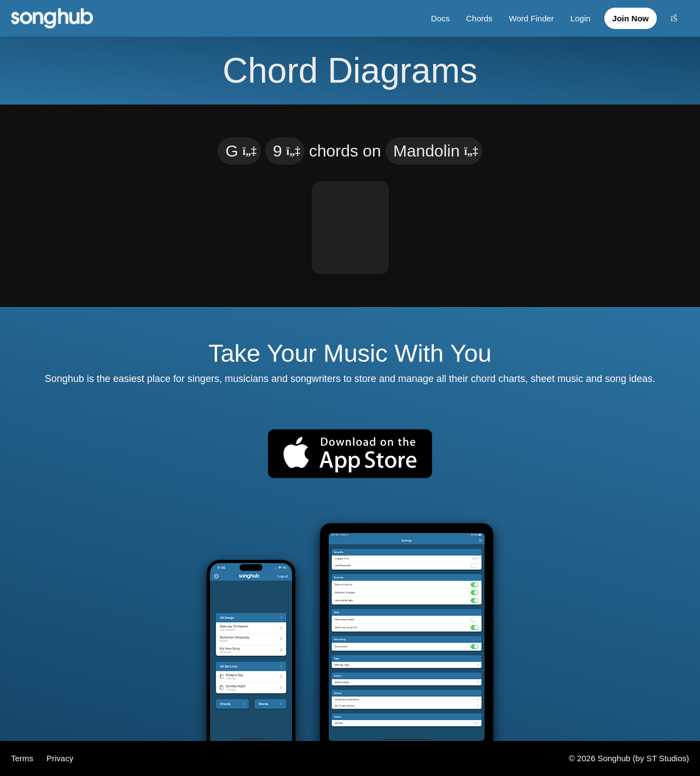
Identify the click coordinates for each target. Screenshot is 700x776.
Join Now (631, 18)
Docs (440, 18)
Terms (23, 758)
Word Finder (532, 18)
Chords (479, 18)
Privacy (60, 758)
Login (581, 18)
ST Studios (666, 758)
